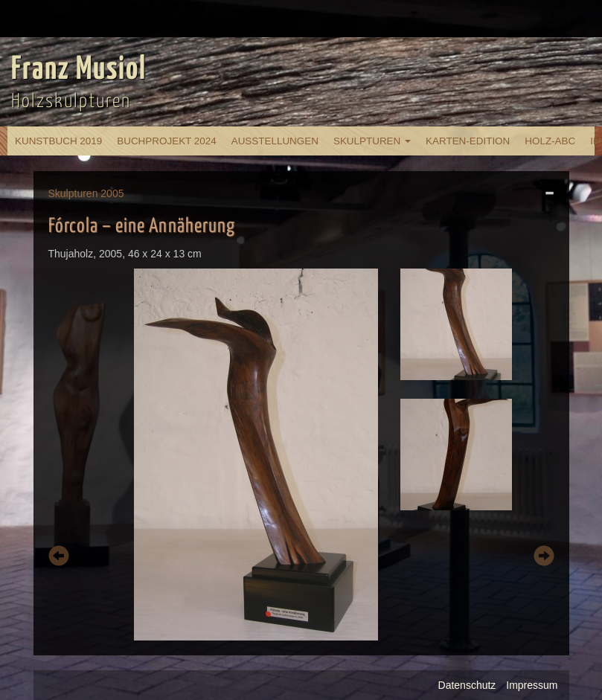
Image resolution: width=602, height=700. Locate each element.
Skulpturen (372, 141)
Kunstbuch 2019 (58, 141)
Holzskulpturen (71, 102)
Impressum (532, 685)
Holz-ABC (550, 141)
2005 (112, 193)
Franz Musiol (79, 70)
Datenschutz (467, 685)
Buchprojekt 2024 (166, 141)
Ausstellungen (275, 141)
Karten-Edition (468, 141)
